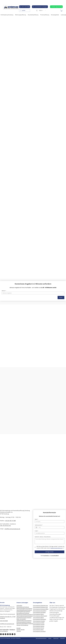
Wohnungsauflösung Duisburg (24, 609)
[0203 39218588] (25, 7)
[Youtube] (15, 634)
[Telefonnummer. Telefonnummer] (51, 527)
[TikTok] (10, 634)
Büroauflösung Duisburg (23, 613)
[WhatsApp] (1, 634)
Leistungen (19, 606)
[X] (12, 634)
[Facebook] (3, 634)
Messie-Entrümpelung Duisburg (25, 615)
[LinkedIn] (8, 634)
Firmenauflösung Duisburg (23, 612)
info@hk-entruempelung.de (12, 529)
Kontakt (2, 603)
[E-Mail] (49, 533)
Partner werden (21, 630)
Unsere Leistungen (22, 603)
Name (36, 519)
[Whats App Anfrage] (56, 7)
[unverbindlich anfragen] (40, 7)
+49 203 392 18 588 (10, 521)
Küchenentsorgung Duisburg (24, 618)
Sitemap (19, 631)
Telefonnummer (39, 525)
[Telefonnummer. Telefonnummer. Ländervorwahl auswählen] (37, 527)
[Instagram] (6, 634)
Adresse (4, 291)
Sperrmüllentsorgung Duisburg (25, 616)
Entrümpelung (37, 624)
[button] (62, 11)
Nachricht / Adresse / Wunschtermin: (43, 537)
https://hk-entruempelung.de (7, 614)
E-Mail (36, 531)
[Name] (49, 522)
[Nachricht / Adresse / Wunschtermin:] (49, 541)
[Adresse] (33, 293)
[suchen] (24, 10)
